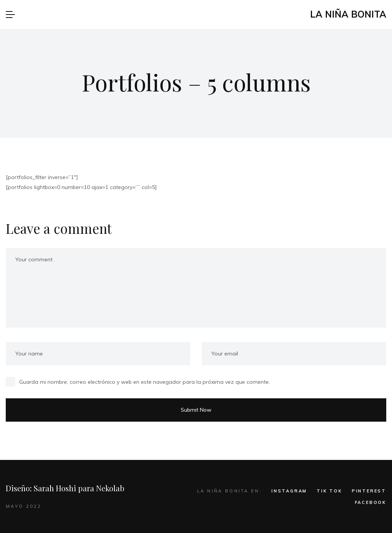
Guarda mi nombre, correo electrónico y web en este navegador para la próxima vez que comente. (145, 382)
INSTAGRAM (289, 491)
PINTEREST (369, 491)
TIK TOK (329, 491)
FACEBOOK (371, 502)
